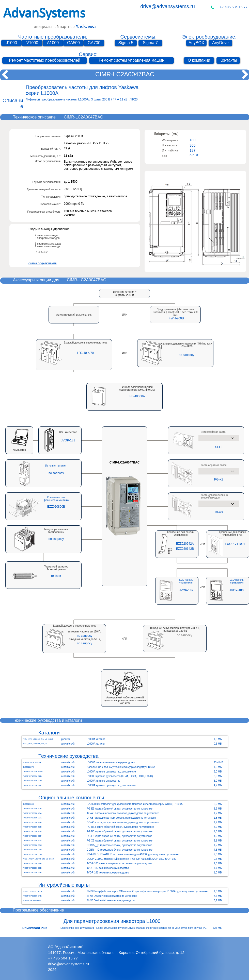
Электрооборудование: (209, 37)
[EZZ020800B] (56, 507)
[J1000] (11, 43)
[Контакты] (228, 61)
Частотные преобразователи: (53, 37)
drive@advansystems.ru (168, 6)
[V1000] (32, 43)
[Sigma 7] (150, 43)
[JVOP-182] (186, 590)
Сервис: (88, 54)
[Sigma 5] (126, 43)
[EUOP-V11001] (235, 544)
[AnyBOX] (196, 43)
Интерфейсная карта (213, 432)
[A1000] (53, 43)
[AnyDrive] (220, 43)
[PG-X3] (219, 479)
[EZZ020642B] (185, 549)
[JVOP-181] (68, 440)
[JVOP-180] (237, 590)
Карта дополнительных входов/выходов (214, 496)
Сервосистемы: (138, 37)
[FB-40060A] (137, 396)
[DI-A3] (219, 512)
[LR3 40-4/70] (85, 353)
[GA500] (73, 43)
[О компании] (199, 61)
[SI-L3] (219, 447)
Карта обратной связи (214, 465)
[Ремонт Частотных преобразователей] (45, 61)
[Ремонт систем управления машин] (131, 61)
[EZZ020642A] (185, 544)
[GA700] (94, 43)
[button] (176, 319)
